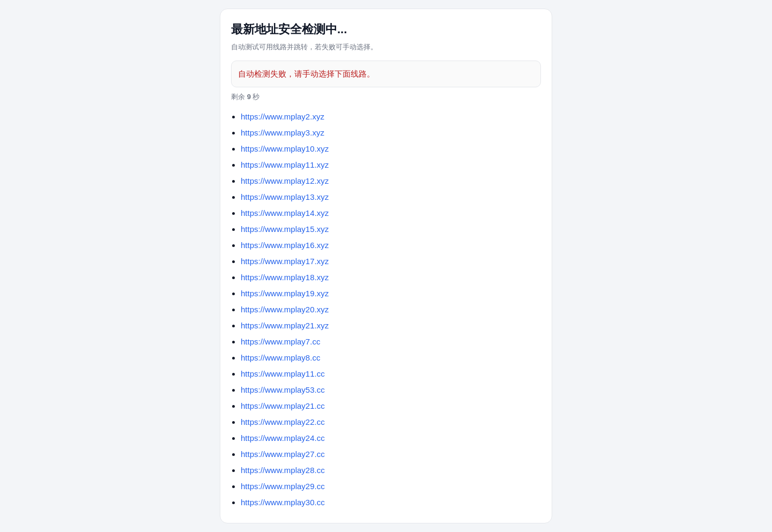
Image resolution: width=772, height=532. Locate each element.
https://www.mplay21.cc (283, 406)
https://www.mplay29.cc (283, 486)
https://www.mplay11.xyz (285, 165)
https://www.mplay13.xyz (285, 197)
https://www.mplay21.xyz (285, 325)
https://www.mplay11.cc (283, 374)
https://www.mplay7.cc (280, 342)
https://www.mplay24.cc (283, 438)
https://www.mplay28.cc (283, 470)
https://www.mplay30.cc (283, 502)
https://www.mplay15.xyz (285, 229)
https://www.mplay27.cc (283, 454)
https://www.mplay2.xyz (283, 117)
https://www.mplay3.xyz (283, 133)
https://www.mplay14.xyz (285, 213)
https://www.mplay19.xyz (285, 293)
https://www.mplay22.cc (283, 422)
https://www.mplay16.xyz (285, 245)
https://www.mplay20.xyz (285, 309)
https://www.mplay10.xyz (285, 149)
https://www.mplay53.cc (283, 390)
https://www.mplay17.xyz (285, 261)
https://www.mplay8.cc (280, 358)
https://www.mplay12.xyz (285, 181)
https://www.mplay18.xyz (285, 277)
